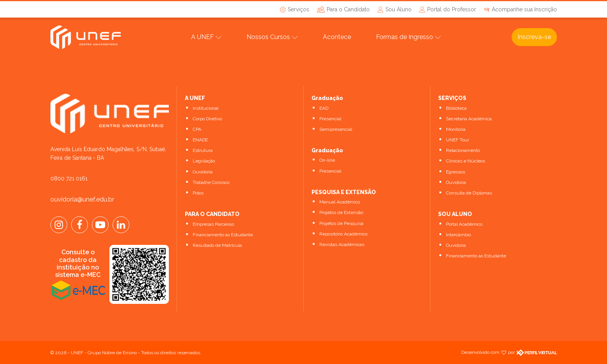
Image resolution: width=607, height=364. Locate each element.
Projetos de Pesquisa (341, 223)
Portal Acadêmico (464, 224)
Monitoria (456, 129)
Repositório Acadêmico (343, 234)
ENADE (200, 140)
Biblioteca (456, 108)
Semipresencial (336, 129)
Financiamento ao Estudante (223, 235)
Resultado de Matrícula (217, 245)
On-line (327, 160)
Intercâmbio (458, 235)
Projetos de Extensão (341, 212)
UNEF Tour (457, 140)
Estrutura (203, 150)
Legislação (204, 161)
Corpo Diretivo (207, 119)
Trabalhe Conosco (211, 182)
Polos (198, 193)
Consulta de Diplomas (469, 193)
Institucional (206, 108)
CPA (197, 129)
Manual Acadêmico (340, 202)
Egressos (456, 172)
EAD (324, 108)
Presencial (330, 119)
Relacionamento (463, 150)
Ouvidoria (203, 172)
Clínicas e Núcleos (466, 161)
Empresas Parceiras (213, 224)
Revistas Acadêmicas (342, 244)
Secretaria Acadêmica (469, 119)
